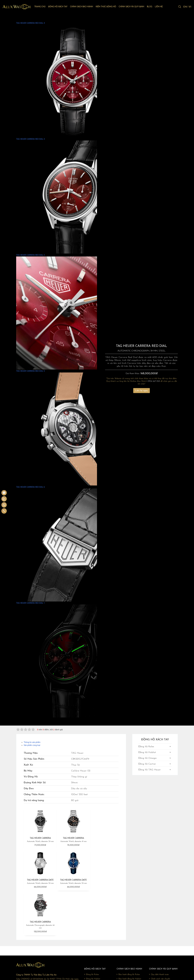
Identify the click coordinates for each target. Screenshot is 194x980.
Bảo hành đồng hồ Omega (129, 939)
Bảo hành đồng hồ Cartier (129, 944)
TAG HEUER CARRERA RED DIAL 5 (73, 428)
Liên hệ (162, 7)
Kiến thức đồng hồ (109, 7)
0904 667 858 (154, 381)
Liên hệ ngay (142, 391)
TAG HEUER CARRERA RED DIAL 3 (73, 196)
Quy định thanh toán (159, 931)
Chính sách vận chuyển (160, 935)
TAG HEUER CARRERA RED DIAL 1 (73, 660)
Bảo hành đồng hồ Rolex (128, 931)
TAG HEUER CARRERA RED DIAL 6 (73, 544)
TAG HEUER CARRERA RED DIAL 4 (73, 80)
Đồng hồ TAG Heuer (150, 770)
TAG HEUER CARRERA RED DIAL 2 (73, 312)
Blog (153, 7)
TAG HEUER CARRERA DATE (103, 839)
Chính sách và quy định (135, 7)
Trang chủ (43, 7)
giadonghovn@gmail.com (34, 953)
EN (185, 7)
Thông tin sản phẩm (32, 742)
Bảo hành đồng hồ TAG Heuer (131, 948)
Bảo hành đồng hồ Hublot (129, 935)
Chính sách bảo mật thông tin (163, 944)
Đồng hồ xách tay (61, 7)
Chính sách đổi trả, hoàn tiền (162, 939)
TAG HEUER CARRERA (40, 839)
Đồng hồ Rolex (146, 747)
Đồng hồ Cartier (147, 764)
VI (190, 7)
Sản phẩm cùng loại (32, 745)
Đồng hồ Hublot (147, 752)
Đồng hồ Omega (147, 758)
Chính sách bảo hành (85, 7)
